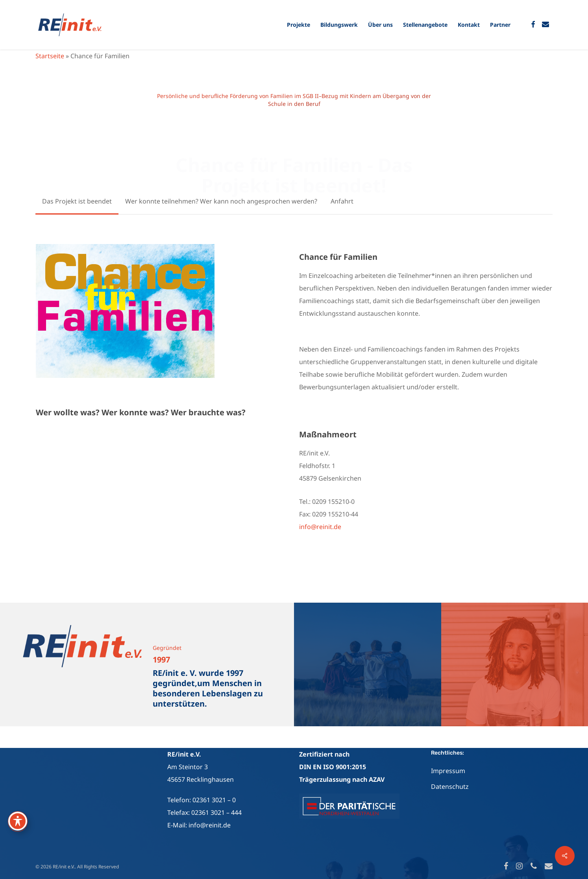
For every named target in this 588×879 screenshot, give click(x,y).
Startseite (50, 56)
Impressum (448, 771)
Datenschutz (450, 786)
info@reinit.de (320, 527)
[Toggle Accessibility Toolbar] (18, 821)
